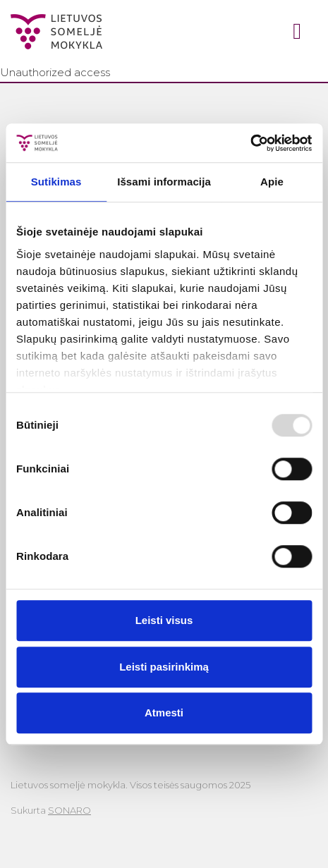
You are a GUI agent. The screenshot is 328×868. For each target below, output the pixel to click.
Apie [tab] (272, 182)
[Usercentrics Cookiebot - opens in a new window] (250, 143)
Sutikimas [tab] (56, 182)
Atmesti (164, 713)
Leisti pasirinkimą (164, 667)
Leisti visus (164, 620)
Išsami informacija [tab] (164, 182)
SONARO (69, 810)
